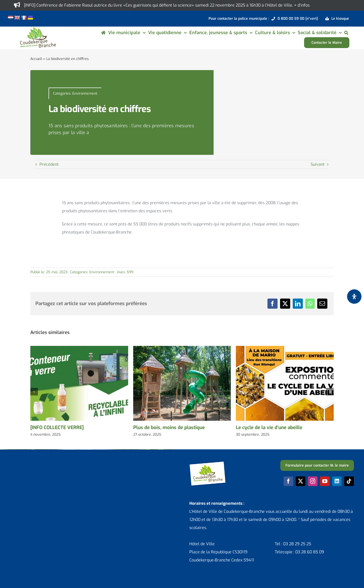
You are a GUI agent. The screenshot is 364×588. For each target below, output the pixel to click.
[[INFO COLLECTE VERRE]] (79, 349)
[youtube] (325, 481)
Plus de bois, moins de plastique (169, 427)
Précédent (49, 164)
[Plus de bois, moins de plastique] (182, 349)
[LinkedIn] (298, 304)
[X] (285, 304)
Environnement (85, 93)
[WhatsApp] (310, 304)
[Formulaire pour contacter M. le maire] (317, 465)
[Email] (322, 304)
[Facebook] (272, 304)
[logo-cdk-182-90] (38, 28)
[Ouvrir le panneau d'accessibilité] (354, 297)
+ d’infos (302, 5)
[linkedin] (337, 481)
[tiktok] (349, 481)
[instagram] (313, 481)
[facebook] (288, 481)
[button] (346, 33)
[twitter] (301, 481)
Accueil (36, 59)
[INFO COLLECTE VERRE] (57, 427)
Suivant (318, 164)
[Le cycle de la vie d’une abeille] (285, 349)
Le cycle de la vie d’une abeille (269, 427)
